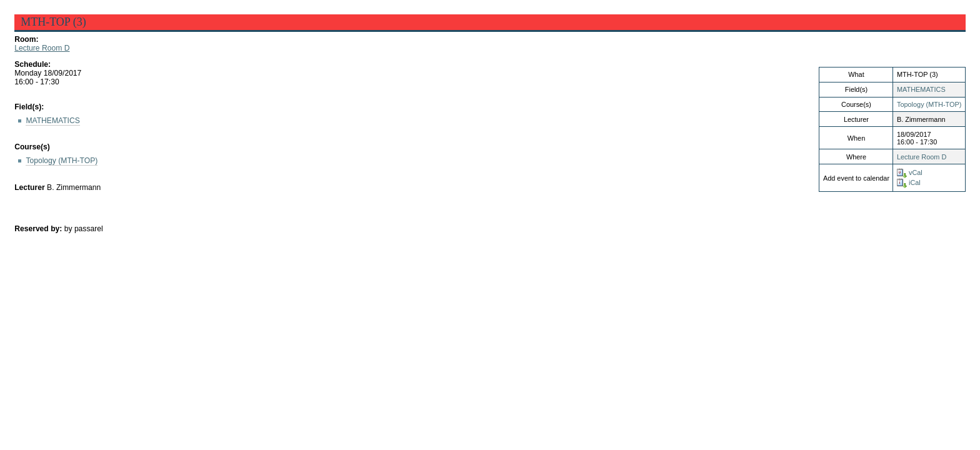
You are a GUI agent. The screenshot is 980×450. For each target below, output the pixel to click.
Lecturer (30, 187)
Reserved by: (39, 229)
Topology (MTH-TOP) (929, 104)
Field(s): (29, 107)
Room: (26, 39)
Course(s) (32, 147)
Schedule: (32, 64)
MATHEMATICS (921, 89)
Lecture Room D (42, 48)
